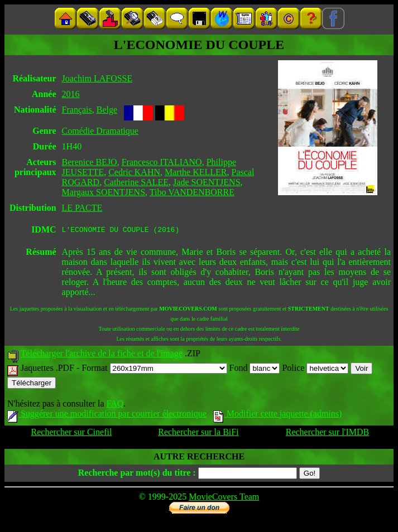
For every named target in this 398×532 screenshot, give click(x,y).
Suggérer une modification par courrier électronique (107, 415)
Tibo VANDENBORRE (192, 192)
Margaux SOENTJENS (104, 192)
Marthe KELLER (196, 172)
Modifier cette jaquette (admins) (278, 415)
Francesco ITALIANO (162, 162)
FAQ (115, 405)
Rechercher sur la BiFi (198, 434)
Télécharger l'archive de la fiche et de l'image (102, 355)
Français (77, 110)
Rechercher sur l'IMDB (328, 434)
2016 (71, 94)
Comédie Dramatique (100, 131)
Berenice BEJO (90, 162)
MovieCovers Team (224, 498)
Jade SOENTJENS (207, 182)
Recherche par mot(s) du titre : (137, 474)
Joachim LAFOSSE (97, 78)
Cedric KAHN (134, 172)
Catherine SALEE (136, 182)
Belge (107, 110)
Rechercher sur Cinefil (72, 434)
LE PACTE (82, 208)
